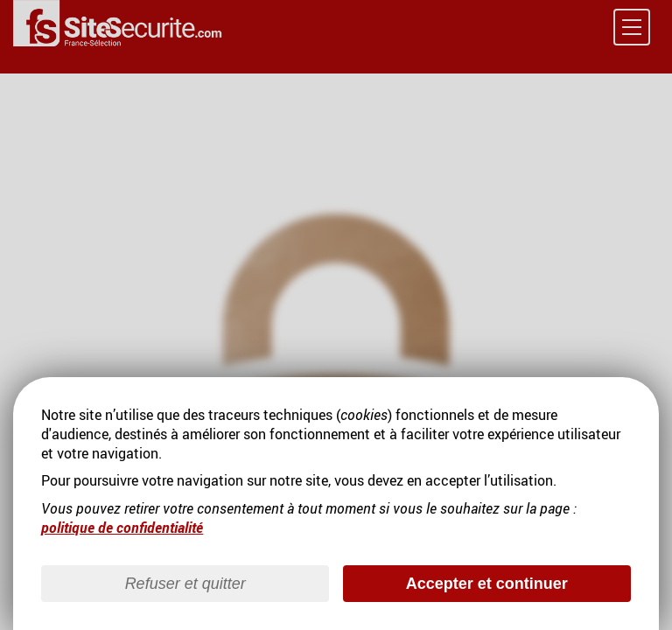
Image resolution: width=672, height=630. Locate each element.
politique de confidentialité (122, 528)
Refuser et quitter (185, 584)
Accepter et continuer (487, 584)
